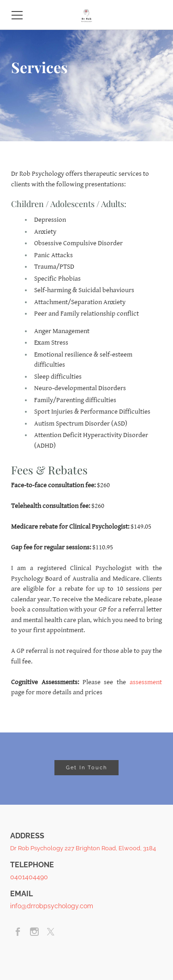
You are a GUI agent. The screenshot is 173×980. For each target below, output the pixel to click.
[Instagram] (34, 932)
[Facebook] (18, 932)
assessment (146, 682)
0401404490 (29, 877)
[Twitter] (51, 932)
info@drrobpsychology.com (52, 906)
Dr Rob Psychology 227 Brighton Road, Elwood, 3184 (83, 848)
